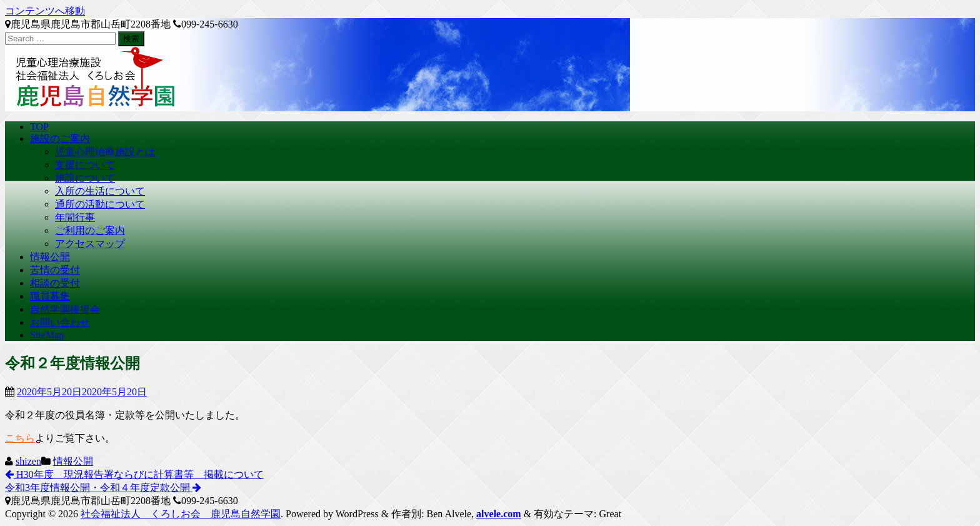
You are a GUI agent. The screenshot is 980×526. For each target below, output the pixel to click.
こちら (20, 438)
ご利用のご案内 (90, 230)
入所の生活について (100, 191)
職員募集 (50, 296)
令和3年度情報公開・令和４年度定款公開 (103, 488)
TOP (39, 127)
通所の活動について (100, 204)
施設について (85, 178)
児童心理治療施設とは (105, 152)
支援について (85, 165)
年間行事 (75, 217)
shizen (28, 461)
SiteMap (47, 335)
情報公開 (50, 257)
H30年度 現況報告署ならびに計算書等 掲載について (134, 474)
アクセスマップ (90, 244)
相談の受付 (55, 283)
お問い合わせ (60, 322)
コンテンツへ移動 (45, 11)
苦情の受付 (55, 270)
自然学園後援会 (65, 309)
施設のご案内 (60, 139)
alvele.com (499, 514)
